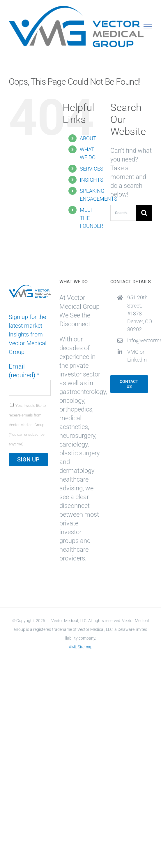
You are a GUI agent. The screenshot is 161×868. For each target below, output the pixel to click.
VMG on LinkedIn (137, 356)
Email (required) (24, 371)
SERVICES (92, 169)
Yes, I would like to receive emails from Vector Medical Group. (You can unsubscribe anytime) (27, 425)
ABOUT (88, 138)
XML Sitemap (81, 647)
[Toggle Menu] (148, 27)
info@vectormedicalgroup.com (140, 340)
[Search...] (123, 213)
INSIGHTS (92, 180)
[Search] (144, 213)
